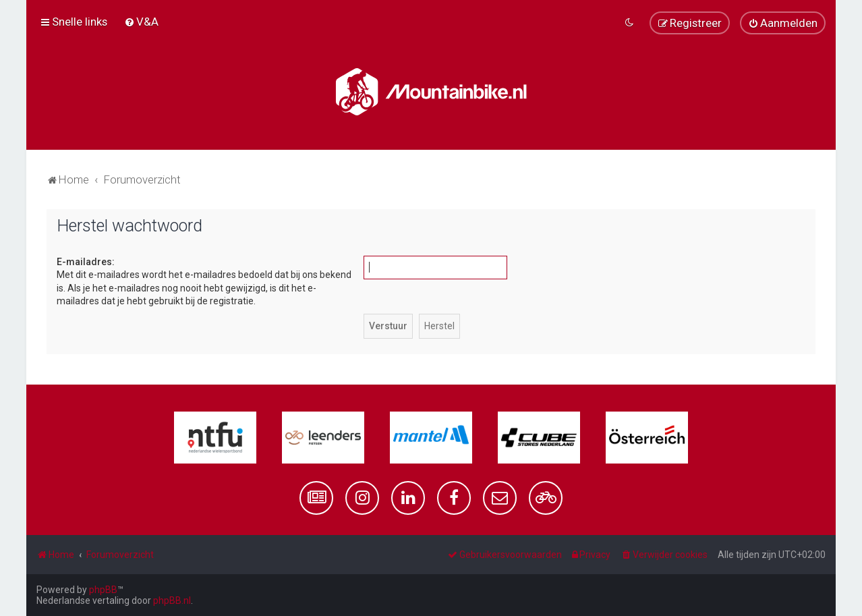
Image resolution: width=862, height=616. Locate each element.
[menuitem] (141, 22)
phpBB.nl (172, 600)
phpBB (103, 590)
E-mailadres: (86, 262)
